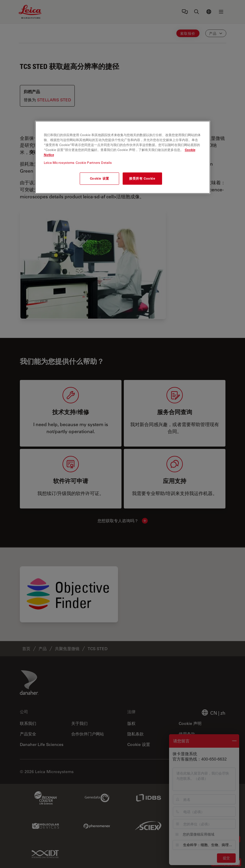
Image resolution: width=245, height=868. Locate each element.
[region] (123, 157)
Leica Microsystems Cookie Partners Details (78, 163)
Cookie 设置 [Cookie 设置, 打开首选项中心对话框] (100, 179)
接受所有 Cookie (142, 179)
